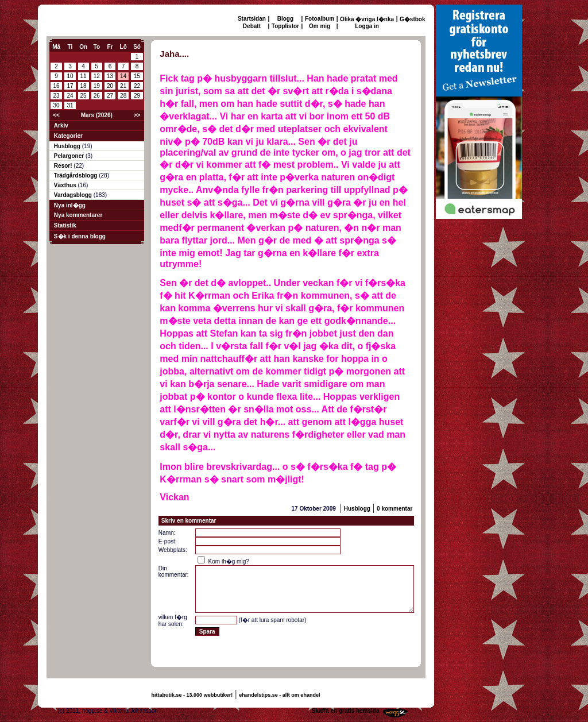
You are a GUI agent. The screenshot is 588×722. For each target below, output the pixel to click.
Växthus (66, 185)
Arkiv (61, 126)
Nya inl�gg (70, 205)
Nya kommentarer (78, 215)
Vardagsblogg (74, 195)
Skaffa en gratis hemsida (346, 711)
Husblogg (68, 146)
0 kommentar (394, 509)
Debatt (252, 26)
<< (56, 115)
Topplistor (285, 26)
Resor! (64, 166)
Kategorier (68, 136)
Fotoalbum (320, 19)
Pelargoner (70, 156)
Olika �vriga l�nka (367, 19)
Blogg (285, 19)
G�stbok (412, 19)
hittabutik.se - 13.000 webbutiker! (192, 695)
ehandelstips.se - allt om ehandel (279, 695)
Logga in (367, 26)
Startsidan (252, 19)
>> (137, 115)
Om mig (320, 26)
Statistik (65, 225)
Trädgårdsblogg (76, 175)
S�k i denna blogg (80, 236)
